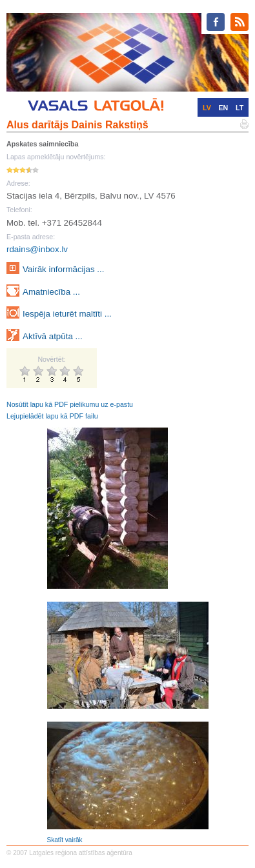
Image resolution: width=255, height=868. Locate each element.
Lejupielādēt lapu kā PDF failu (52, 416)
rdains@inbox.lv (37, 249)
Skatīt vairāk (65, 840)
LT (240, 108)
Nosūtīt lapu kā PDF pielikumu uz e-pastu (70, 404)
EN (224, 108)
